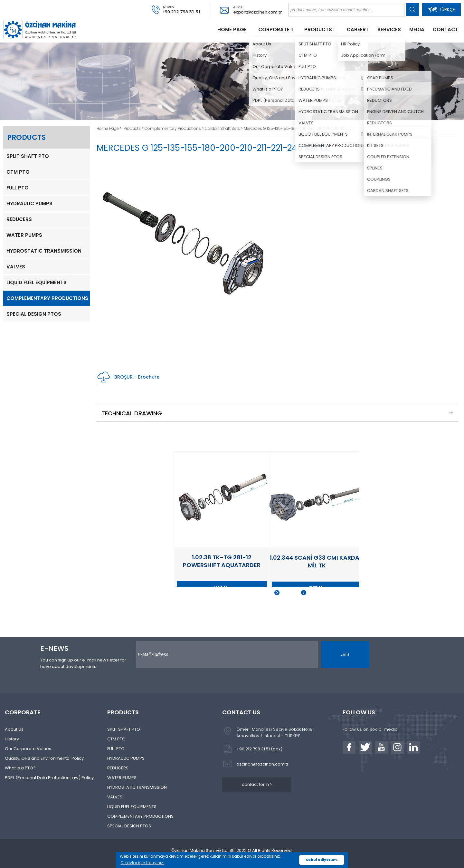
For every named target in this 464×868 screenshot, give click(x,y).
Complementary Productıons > (175, 128)
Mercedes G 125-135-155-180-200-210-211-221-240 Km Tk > (299, 128)
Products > (134, 128)
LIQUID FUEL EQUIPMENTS (37, 282)
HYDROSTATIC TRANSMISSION (44, 251)
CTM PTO (18, 172)
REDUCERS (19, 219)
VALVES (16, 267)
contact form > (257, 784)
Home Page (108, 128)
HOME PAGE (232, 29)
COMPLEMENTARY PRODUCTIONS (47, 298)
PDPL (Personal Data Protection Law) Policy (49, 778)
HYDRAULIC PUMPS (29, 203)
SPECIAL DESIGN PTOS (34, 314)
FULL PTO (18, 188)
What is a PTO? (20, 768)
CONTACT (445, 29)
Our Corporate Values (28, 749)
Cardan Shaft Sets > (224, 128)
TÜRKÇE (441, 10)
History (12, 739)
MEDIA (417, 29)
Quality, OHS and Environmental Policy (44, 758)
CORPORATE (274, 29)
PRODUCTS (318, 29)
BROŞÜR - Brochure (128, 377)
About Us (14, 729)
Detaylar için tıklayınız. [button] (142, 863)
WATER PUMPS (24, 235)
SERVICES (389, 29)
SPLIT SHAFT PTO (28, 156)
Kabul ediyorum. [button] (322, 860)
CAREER (356, 29)
